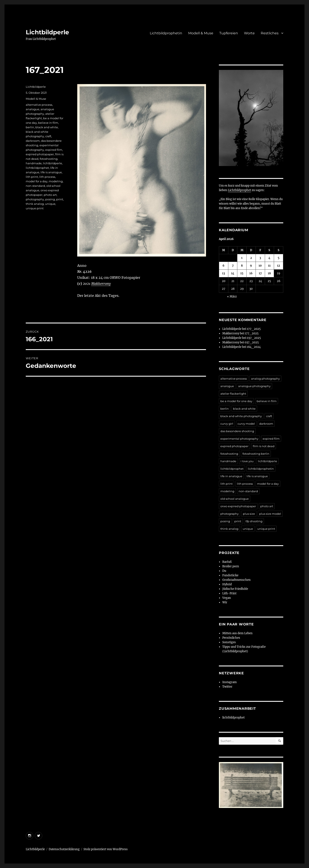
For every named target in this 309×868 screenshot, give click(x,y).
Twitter (227, 687)
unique (50, 204)
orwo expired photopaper (238, 506)
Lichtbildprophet (239, 190)
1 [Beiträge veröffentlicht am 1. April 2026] (242, 258)
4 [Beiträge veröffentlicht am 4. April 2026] (269, 258)
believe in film (48, 123)
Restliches (270, 33)
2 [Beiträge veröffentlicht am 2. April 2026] (251, 258)
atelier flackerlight (233, 394)
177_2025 (254, 329)
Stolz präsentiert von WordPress (106, 849)
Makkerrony (101, 284)
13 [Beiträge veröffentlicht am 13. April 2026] (223, 273)
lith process (47, 177)
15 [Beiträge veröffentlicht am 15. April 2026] (242, 273)
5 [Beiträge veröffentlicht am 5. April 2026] (279, 258)
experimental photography (239, 439)
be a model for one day (236, 401)
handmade (34, 163)
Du (224, 571)
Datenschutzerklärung (64, 849)
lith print (32, 177)
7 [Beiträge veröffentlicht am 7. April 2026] (233, 266)
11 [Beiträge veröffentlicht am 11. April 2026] (269, 266)
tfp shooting (254, 521)
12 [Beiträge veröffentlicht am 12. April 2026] (279, 266)
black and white (47, 127)
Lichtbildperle (47, 32)
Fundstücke (230, 575)
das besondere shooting (237, 431)
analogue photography (254, 386)
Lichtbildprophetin (166, 33)
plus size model (270, 514)
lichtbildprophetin (261, 469)
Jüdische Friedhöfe (235, 589)
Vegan (227, 598)
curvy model (246, 424)
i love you (247, 461)
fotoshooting (49, 159)
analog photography (265, 379)
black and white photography (241, 416)
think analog (35, 204)
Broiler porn (231, 566)
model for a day (37, 181)
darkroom (33, 141)
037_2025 (254, 338)
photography (35, 199)
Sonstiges (229, 642)
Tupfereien (229, 33)
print (60, 199)
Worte (249, 33)
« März (232, 297)
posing (50, 199)
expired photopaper (40, 154)
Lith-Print (229, 593)
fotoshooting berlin (256, 454)
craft (48, 136)
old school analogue (235, 499)
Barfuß (227, 562)
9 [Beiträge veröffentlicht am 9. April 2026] (251, 266)
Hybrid (227, 584)
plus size (249, 514)
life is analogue (51, 172)
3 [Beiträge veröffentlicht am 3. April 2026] (260, 258)
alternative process (39, 105)
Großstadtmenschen (236, 580)
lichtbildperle (52, 163)
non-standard (35, 186)
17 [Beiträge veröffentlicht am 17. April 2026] (260, 273)
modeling (56, 181)
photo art (50, 195)
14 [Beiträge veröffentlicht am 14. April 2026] (233, 273)
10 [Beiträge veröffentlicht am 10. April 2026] (260, 266)
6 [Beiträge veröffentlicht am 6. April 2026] (223, 266)
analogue (33, 109)
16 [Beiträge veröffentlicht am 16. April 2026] (251, 273)
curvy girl (227, 424)
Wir (225, 602)
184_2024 (254, 347)
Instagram (229, 682)
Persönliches (231, 638)
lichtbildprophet (37, 168)
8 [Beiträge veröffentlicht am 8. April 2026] (242, 266)
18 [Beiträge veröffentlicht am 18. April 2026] (269, 273)
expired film (54, 150)
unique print (35, 208)
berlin (30, 127)
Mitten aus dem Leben (237, 633)
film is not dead (264, 446)
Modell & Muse (201, 33)
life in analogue (231, 476)
